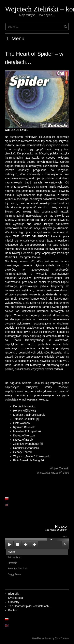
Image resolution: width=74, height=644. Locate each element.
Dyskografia (16, 598)
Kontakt (13, 610)
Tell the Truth (15, 558)
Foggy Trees (14, 574)
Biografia (14, 594)
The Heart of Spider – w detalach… (30, 606)
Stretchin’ (13, 563)
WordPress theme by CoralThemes (51, 638)
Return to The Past (18, 569)
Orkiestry (14, 602)
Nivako (11, 552)
